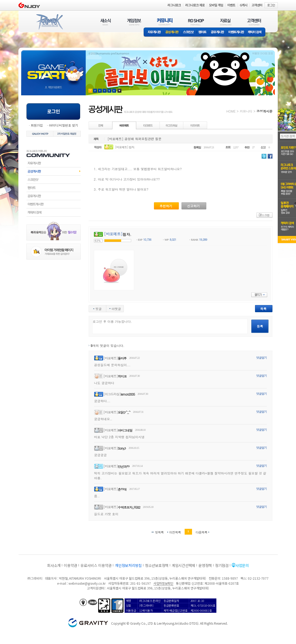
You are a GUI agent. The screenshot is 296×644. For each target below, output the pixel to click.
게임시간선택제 (183, 565)
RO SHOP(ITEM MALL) (196, 22)
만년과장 (124, 466)
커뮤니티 (246, 111)
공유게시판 (218, 32)
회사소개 (54, 565)
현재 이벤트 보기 (119, 91)
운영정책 (205, 565)
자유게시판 (153, 32)
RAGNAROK (49, 22)
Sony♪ (122, 448)
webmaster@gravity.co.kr (87, 583)
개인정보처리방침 (128, 565)
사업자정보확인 (163, 583)
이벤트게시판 (236, 32)
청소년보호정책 (157, 565)
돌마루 (122, 358)
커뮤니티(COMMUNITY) (165, 22)
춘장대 (122, 489)
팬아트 (202, 32)
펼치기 (259, 295)
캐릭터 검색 (256, 32)
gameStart (53, 68)
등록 (260, 326)
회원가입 (37, 125)
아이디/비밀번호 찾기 (63, 125)
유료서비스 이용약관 (96, 565)
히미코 (122, 376)
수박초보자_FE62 (129, 507)
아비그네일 (125, 430)
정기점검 (222, 565)
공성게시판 (172, 32)
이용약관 (70, 565)
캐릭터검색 (54, 212)
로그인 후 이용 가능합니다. (170, 326)
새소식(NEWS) (106, 22)
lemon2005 (128, 394)
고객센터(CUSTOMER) (254, 22)
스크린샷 (189, 32)
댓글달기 (262, 358)
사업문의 (242, 565)
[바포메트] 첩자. (125, 147)
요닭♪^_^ (124, 412)
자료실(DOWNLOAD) (225, 22)
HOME (231, 111)
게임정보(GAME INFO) (134, 22)
